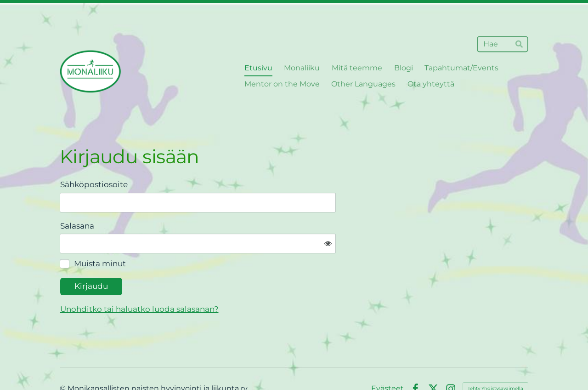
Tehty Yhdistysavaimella (495, 360)
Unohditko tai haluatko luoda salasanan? (233, 280)
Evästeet (387, 360)
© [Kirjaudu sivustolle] (64, 360)
